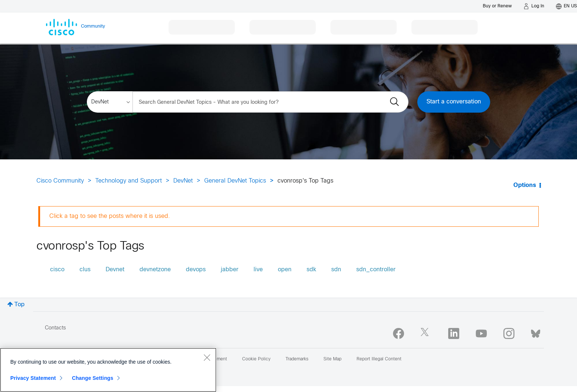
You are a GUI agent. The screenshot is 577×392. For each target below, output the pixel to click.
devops (196, 270)
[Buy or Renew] (497, 6)
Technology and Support (129, 181)
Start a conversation (454, 102)
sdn (336, 270)
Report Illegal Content (379, 359)
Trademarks (297, 359)
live (258, 270)
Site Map (332, 359)
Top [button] (20, 305)
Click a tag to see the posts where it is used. (110, 216)
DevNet (183, 181)
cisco (57, 270)
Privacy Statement (33, 378)
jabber (230, 270)
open (285, 270)
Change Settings (93, 378)
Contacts (55, 328)
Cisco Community (60, 181)
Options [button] (525, 185)
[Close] (207, 357)
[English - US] (567, 6)
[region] (108, 370)
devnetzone (155, 270)
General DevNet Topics (235, 181)
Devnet (115, 270)
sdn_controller (376, 270)
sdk (311, 270)
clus (85, 270)
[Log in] (534, 6)
